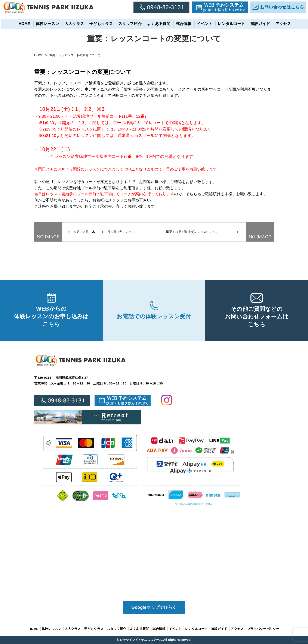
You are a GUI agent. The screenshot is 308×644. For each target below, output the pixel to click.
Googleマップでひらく (154, 607)
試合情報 (183, 24)
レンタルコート (231, 24)
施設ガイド (260, 24)
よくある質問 (158, 24)
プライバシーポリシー (263, 629)
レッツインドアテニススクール (141, 640)
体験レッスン (47, 24)
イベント (204, 24)
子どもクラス (100, 24)
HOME (24, 24)
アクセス (282, 24)
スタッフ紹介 (129, 24)
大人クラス (73, 24)
